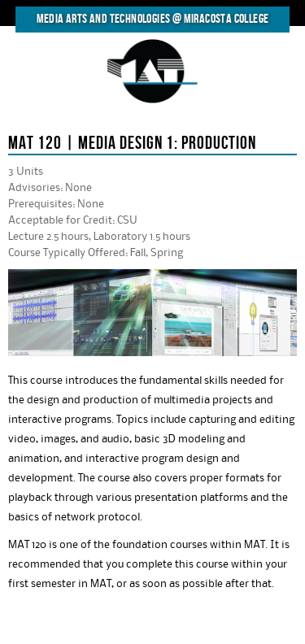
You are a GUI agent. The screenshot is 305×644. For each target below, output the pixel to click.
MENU (272, 47)
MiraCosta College (227, 19)
